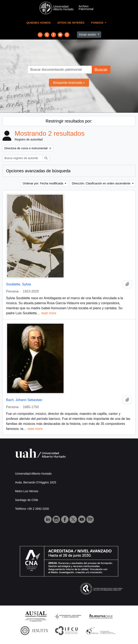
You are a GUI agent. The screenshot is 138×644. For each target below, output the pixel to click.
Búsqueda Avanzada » (69, 82)
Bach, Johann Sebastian (24, 400)
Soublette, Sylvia (19, 284)
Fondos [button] (98, 23)
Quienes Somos (39, 23)
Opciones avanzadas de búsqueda (38, 171)
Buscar (101, 70)
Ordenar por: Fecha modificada (43, 183)
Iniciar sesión (88, 34)
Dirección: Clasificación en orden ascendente (101, 183)
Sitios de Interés (71, 23)
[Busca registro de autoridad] (23, 158)
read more (49, 313)
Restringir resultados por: (69, 121)
